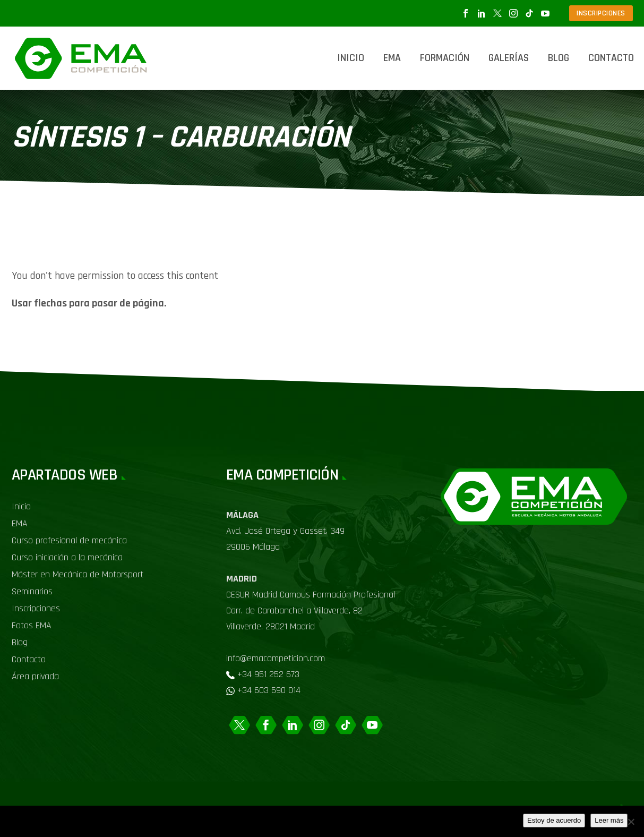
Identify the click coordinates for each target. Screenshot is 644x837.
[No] (631, 822)
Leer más (609, 820)
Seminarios (32, 591)
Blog (559, 58)
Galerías (509, 58)
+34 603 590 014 (269, 690)
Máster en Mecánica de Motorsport (78, 574)
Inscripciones (36, 608)
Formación (445, 58)
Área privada (35, 676)
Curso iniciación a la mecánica (67, 557)
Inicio (351, 58)
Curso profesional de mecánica (69, 540)
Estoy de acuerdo (554, 820)
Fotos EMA (32, 625)
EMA (392, 58)
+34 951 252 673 (268, 674)
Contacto (611, 58)
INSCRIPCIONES (601, 13)
